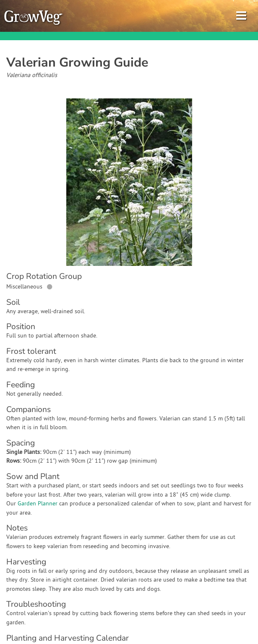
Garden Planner (38, 504)
